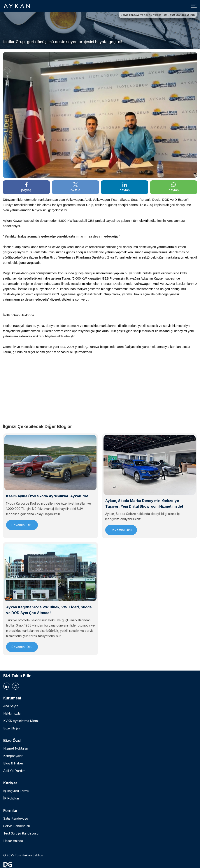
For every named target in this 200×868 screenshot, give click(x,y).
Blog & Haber (13, 763)
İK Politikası (12, 798)
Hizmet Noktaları (16, 748)
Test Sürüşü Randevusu (21, 833)
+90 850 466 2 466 (182, 15)
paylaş (26, 187)
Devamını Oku (22, 525)
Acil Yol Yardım (14, 771)
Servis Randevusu (17, 826)
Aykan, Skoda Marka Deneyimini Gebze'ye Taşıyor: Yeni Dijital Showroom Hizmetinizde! (144, 504)
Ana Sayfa (11, 706)
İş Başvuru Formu (16, 791)
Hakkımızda (12, 713)
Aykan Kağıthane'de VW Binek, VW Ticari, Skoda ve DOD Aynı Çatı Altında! (49, 610)
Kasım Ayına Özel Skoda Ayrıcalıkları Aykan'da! (47, 496)
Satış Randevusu (16, 819)
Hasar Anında (13, 841)
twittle (75, 187)
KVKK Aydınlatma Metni (21, 721)
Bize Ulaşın (11, 728)
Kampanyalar (13, 756)
